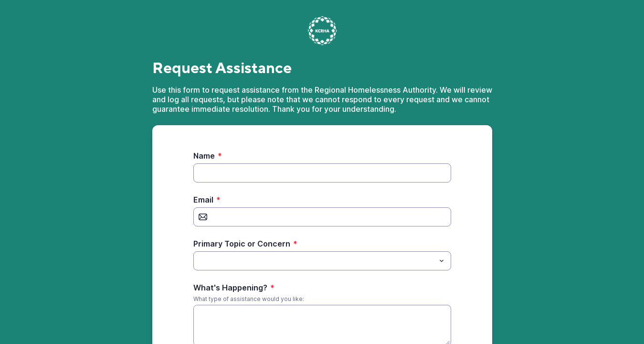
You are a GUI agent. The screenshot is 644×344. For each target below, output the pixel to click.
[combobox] (322, 261)
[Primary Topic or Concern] (314, 261)
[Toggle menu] (442, 261)
